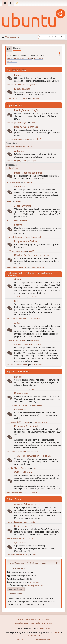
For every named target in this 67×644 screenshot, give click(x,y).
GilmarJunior (36, 340)
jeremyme (24, 220)
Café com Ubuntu (23, 472)
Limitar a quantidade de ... (17, 340)
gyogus (33, 161)
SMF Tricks (45, 628)
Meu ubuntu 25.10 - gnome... (18, 422)
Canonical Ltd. (33, 636)
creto (33, 522)
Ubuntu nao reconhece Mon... (18, 139)
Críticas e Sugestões (24, 526)
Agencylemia (37, 405)
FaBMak (34, 123)
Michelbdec (28, 182)
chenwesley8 (36, 237)
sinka (34, 555)
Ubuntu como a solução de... (18, 405)
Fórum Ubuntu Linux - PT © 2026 (34, 619)
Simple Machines (42, 640)
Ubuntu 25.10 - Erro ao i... (17, 297)
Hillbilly (19, 201)
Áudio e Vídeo (12, 168)
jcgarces (35, 389)
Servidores (20, 187)
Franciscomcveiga (40, 422)
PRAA (34, 492)
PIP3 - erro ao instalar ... (16, 251)
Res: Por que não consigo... (17, 123)
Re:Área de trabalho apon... (17, 365)
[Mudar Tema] (17, 3)
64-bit (30, 146)
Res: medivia (12, 220)
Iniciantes (19, 75)
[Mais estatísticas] (16, 589)
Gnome (18, 279)
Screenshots (20, 410)
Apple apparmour (14, 182)
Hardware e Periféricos (26, 127)
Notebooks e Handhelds (16, 146)
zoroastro (34, 452)
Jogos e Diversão (23, 206)
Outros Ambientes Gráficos (28, 345)
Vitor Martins (37, 365)
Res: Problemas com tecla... (17, 555)
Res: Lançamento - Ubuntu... (18, 389)
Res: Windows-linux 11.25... (18, 492)
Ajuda (17, 623)
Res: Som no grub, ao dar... (17, 161)
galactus (33, 85)
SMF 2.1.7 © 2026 (25, 640)
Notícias (18, 377)
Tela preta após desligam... (17, 318)
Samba (10, 201)
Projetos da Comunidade (27, 426)
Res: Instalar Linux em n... (17, 85)
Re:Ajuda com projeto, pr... (17, 452)
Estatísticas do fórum (17, 568)
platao (35, 468)
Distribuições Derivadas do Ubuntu (32, 255)
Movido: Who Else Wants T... (18, 468)
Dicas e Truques (22, 89)
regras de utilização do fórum (19, 58)
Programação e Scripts (26, 241)
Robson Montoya (37, 267)
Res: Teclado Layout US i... (17, 237)
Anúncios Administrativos (27, 504)
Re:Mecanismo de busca (16, 538)
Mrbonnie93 (35, 582)
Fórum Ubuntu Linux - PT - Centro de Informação (28, 563)
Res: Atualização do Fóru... (17, 522)
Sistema (18, 225)
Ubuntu (56, 632)
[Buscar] (49, 37)
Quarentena (20, 542)
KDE (17, 301)
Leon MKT (37, 139)
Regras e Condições (29, 623)
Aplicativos (20, 151)
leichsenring (36, 318)
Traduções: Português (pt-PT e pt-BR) (33, 456)
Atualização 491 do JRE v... (17, 98)
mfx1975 (33, 251)
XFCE (17, 323)
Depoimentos (21, 393)
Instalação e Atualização (26, 110)
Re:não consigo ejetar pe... (17, 267)
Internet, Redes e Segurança (28, 173)
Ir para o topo (46, 623)
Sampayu (35, 98)
